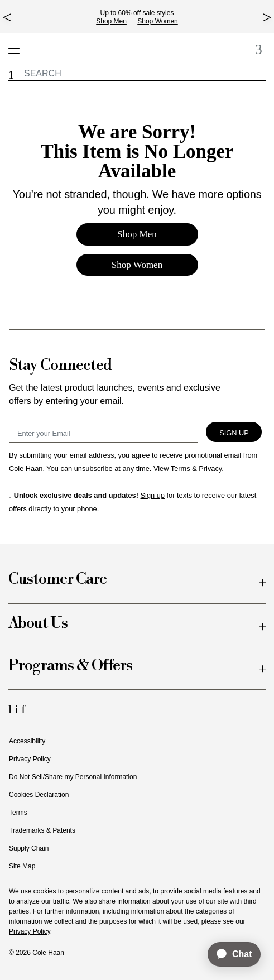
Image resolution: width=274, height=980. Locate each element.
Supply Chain (29, 848)
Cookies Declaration (39, 795)
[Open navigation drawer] (17, 45)
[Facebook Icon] (23, 709)
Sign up (153, 495)
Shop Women (158, 21)
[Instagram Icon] (18, 709)
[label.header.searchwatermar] (137, 73)
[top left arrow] (7, 17)
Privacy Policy (30, 759)
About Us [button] (38, 624)
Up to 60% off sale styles (137, 13)
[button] (11, 75)
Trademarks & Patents (42, 830)
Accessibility (27, 741)
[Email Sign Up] (104, 433)
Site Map (22, 866)
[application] (229, 954)
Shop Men (111, 21)
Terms (18, 813)
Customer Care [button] (57, 580)
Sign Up (234, 433)
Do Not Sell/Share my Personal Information (73, 777)
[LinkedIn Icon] (12, 709)
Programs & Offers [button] (70, 666)
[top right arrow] (267, 17)
